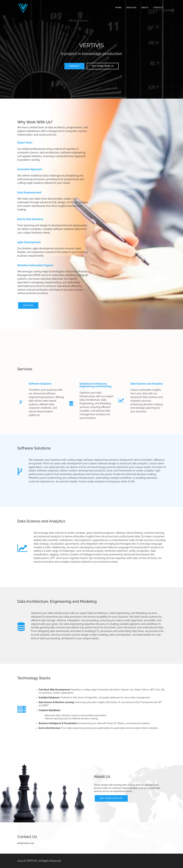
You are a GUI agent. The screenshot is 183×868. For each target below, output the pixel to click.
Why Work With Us (103, 66)
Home (118, 8)
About (145, 8)
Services (131, 8)
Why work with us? (111, 798)
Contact (158, 8)
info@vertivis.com (26, 843)
